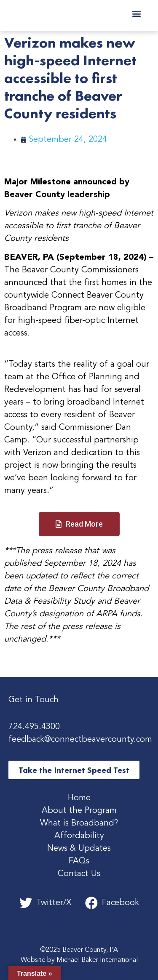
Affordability (79, 836)
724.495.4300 (34, 727)
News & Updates (79, 849)
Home (79, 798)
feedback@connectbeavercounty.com (80, 740)
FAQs (79, 861)
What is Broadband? (79, 823)
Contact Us (79, 874)
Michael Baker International (97, 960)
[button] (136, 13)
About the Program (79, 811)
